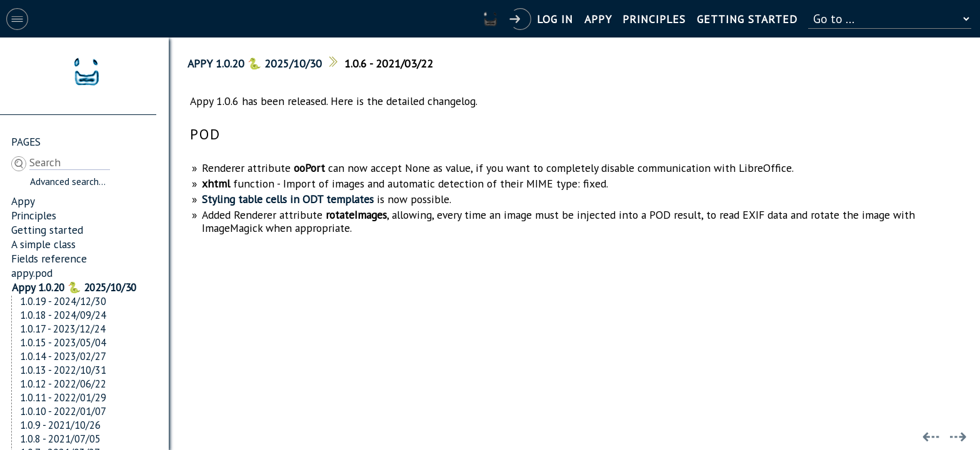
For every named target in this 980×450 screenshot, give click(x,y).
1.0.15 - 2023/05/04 (63, 342)
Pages (26, 142)
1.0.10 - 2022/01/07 (63, 411)
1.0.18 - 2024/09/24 (63, 315)
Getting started (47, 230)
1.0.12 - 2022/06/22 (63, 384)
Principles (34, 215)
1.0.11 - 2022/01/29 (63, 397)
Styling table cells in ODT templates (288, 199)
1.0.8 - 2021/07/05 (60, 439)
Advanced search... (68, 181)
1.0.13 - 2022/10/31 (63, 370)
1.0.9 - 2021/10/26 (60, 425)
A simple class (43, 244)
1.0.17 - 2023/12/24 (63, 329)
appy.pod (32, 273)
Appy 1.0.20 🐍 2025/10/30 (74, 287)
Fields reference (49, 258)
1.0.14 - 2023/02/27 (63, 356)
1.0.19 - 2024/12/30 (63, 301)
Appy (23, 201)
